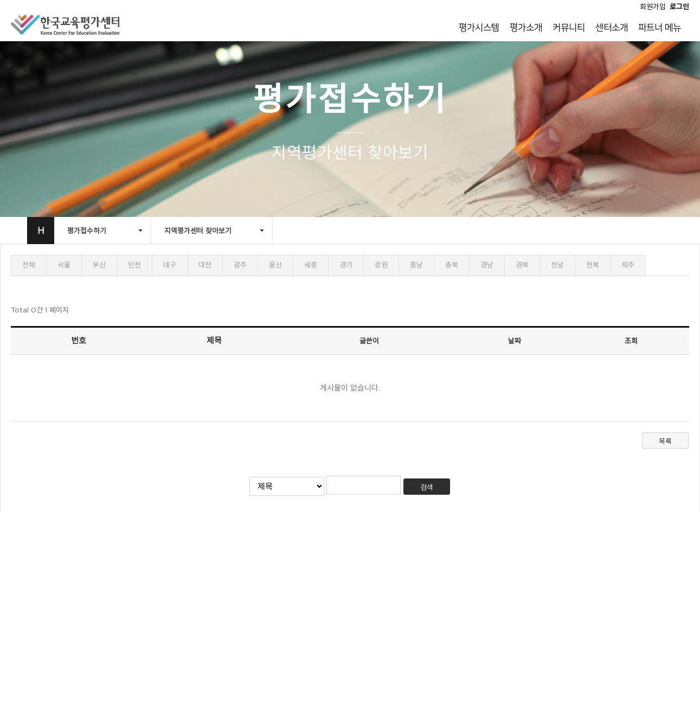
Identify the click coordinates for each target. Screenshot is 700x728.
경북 (522, 265)
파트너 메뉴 (660, 28)
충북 (452, 265)
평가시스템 (479, 28)
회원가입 (653, 7)
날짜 (515, 341)
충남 (416, 265)
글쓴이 (369, 341)
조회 (631, 341)
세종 (311, 265)
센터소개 (612, 28)
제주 (628, 265)
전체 (29, 265)
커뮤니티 (569, 28)
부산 (99, 265)
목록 (665, 441)
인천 (134, 265)
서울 (64, 265)
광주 (240, 265)
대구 (170, 265)
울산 (275, 265)
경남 (487, 265)
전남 (557, 265)
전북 (593, 265)
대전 (205, 265)
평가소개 (526, 28)
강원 (381, 265)
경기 (346, 265)
